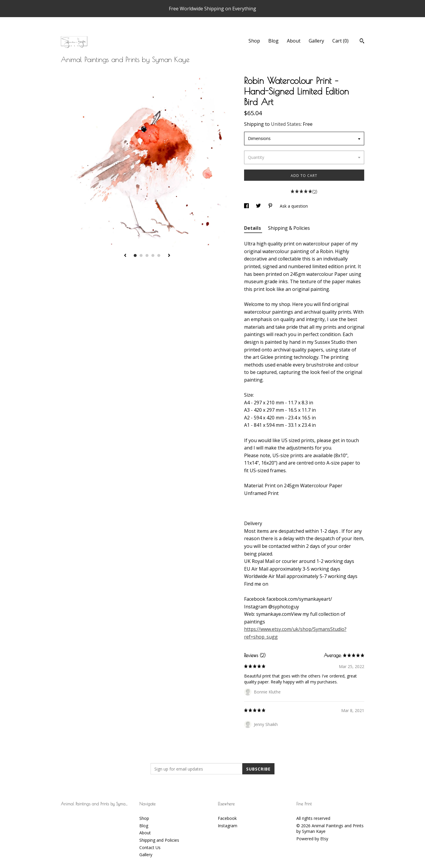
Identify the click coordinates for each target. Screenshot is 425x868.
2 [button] (141, 255)
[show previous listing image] (125, 256)
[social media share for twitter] (259, 206)
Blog (273, 41)
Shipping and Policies (159, 840)
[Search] (362, 42)
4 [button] (153, 255)
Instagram (228, 826)
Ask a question (294, 206)
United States (286, 124)
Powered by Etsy (312, 839)
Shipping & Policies (289, 228)
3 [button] (147, 255)
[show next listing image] (169, 256)
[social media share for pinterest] (271, 206)
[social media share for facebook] (247, 206)
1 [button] (135, 255)
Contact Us (150, 847)
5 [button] (159, 255)
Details (253, 228)
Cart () (340, 41)
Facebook (227, 818)
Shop (254, 41)
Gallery (316, 41)
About (294, 41)
